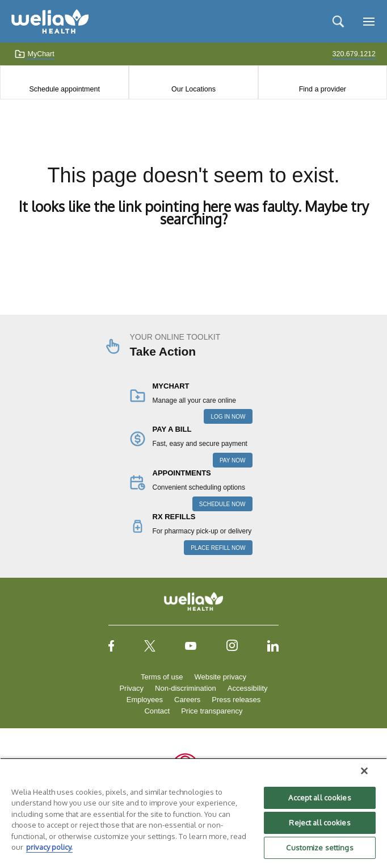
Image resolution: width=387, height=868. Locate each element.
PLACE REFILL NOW (218, 548)
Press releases (236, 700)
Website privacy (220, 677)
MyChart (34, 54)
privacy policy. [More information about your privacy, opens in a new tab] (49, 847)
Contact (157, 711)
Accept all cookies (319, 798)
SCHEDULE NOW (222, 504)
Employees (145, 700)
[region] (194, 813)
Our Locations (194, 89)
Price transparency (212, 711)
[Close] (364, 771)
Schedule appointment (64, 89)
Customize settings (319, 848)
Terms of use (162, 677)
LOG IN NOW (228, 417)
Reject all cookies (319, 823)
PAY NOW (233, 460)
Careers (187, 700)
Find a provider (323, 89)
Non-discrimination (186, 688)
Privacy (131, 688)
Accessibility (248, 688)
